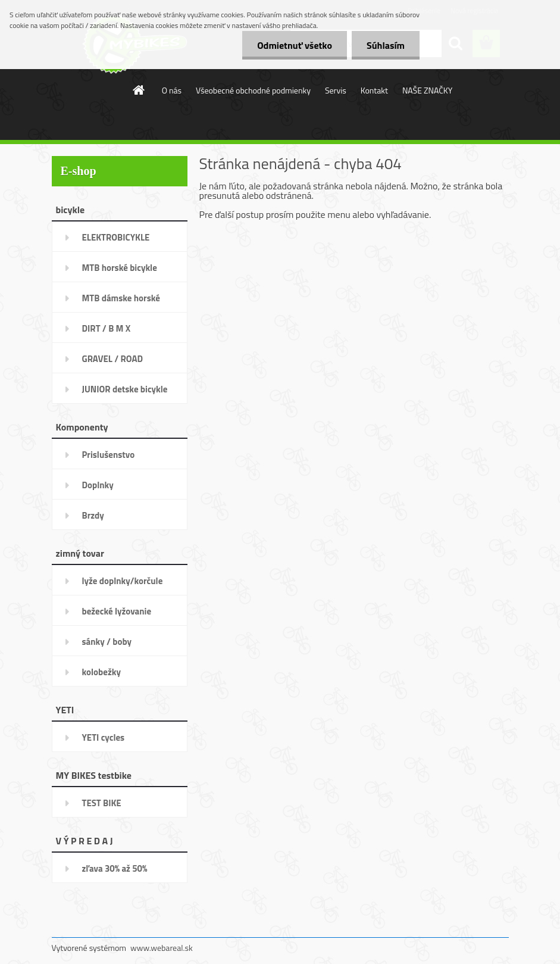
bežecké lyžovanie (117, 611)
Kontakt (374, 90)
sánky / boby (107, 642)
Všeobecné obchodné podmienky (253, 90)
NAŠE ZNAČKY (427, 90)
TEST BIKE (102, 803)
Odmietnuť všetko (295, 45)
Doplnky (98, 485)
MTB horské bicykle (120, 268)
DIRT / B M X (107, 328)
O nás (172, 90)
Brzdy (93, 515)
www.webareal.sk (162, 948)
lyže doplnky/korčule (123, 581)
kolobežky (101, 672)
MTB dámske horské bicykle (121, 302)
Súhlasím (386, 45)
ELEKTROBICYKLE (116, 237)
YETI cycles (104, 737)
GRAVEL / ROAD (113, 359)
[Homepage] (139, 90)
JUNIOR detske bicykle (125, 389)
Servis (336, 90)
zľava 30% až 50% (115, 868)
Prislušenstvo (109, 455)
